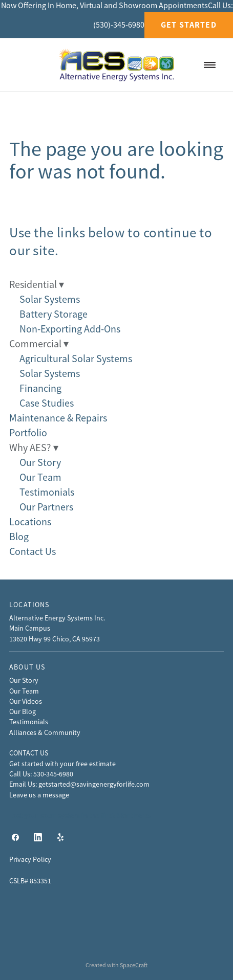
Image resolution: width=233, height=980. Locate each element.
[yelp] (60, 837)
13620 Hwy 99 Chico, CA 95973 (55, 639)
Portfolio (28, 433)
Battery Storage (54, 314)
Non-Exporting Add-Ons (70, 329)
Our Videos (26, 701)
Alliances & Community (45, 732)
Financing (40, 388)
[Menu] (210, 65)
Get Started (189, 25)
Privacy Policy (30, 859)
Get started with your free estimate (62, 764)
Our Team (40, 477)
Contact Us (33, 552)
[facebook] (15, 837)
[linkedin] (38, 837)
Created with (116, 965)
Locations (30, 522)
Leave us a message (39, 795)
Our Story (40, 463)
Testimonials (47, 492)
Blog (19, 537)
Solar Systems (50, 299)
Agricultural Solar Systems (76, 359)
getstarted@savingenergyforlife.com (94, 784)
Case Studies (47, 403)
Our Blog (23, 711)
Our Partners (46, 507)
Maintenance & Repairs (58, 418)
